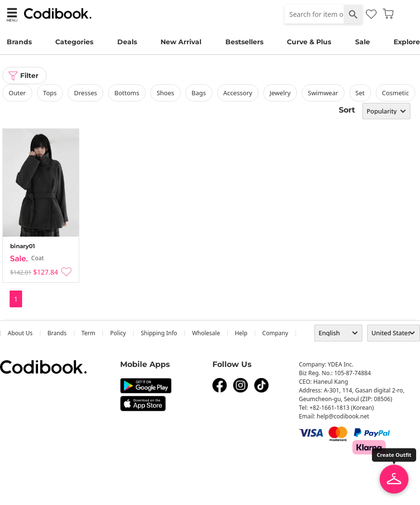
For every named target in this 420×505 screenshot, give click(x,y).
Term (89, 333)
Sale (363, 42)
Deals (127, 42)
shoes (166, 93)
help (241, 333)
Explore (407, 42)
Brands (19, 42)
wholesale (206, 333)
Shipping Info (159, 333)
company (275, 333)
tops (50, 93)
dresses (86, 93)
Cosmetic (395, 93)
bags (199, 93)
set (360, 93)
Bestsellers (244, 42)
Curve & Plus (309, 42)
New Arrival (181, 42)
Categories (74, 42)
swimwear (323, 93)
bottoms (127, 93)
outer (17, 93)
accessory (238, 93)
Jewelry (280, 93)
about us (20, 333)
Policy (118, 333)
